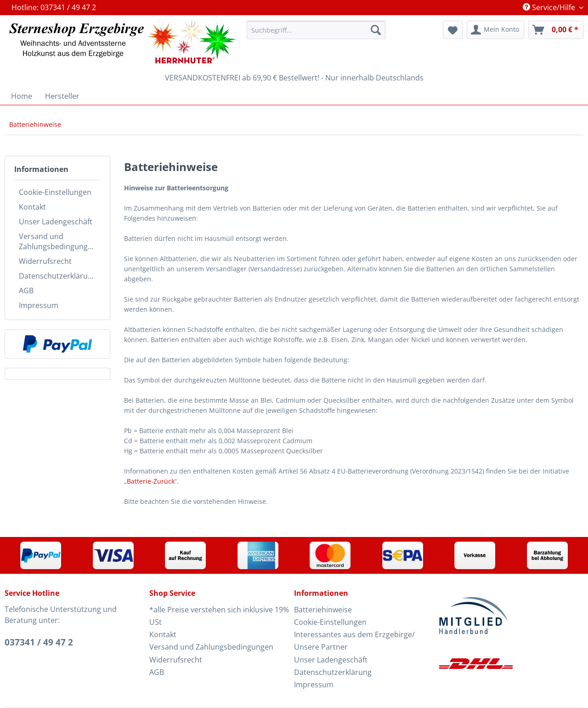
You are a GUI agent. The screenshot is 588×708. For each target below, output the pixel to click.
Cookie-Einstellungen (55, 192)
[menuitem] (316, 34)
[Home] (22, 96)
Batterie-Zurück (151, 481)
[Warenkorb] (556, 30)
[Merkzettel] (453, 30)
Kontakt (32, 207)
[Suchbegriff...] (316, 30)
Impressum (39, 305)
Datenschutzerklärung (58, 276)
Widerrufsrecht (45, 261)
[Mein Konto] (495, 30)
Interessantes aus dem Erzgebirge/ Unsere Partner (354, 641)
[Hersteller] (62, 96)
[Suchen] (376, 30)
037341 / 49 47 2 (39, 642)
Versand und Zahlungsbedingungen (58, 241)
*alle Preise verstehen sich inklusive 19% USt (219, 616)
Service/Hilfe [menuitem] (550, 7)
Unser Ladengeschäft (56, 222)
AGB (26, 291)
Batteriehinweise (323, 610)
